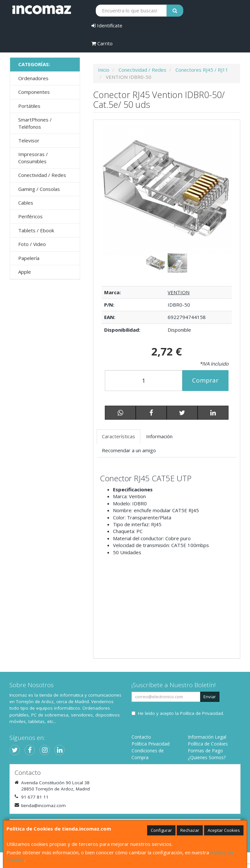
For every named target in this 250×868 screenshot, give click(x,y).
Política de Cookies (208, 744)
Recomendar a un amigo (129, 450)
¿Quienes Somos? (207, 757)
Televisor (29, 140)
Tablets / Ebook (36, 230)
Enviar (210, 697)
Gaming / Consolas (39, 189)
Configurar (161, 830)
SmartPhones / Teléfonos (35, 123)
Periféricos (30, 216)
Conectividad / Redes (42, 175)
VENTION (179, 292)
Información (159, 436)
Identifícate (107, 25)
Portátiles (29, 106)
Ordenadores (33, 78)
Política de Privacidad (201, 713)
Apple (25, 272)
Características (118, 436)
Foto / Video (32, 244)
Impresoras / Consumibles (33, 158)
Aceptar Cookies (224, 830)
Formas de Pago (205, 751)
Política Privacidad (151, 744)
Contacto (141, 737)
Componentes (34, 92)
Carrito (102, 43)
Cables (26, 203)
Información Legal (207, 737)
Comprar (205, 380)
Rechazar (190, 830)
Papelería (29, 258)
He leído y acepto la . (181, 713)
